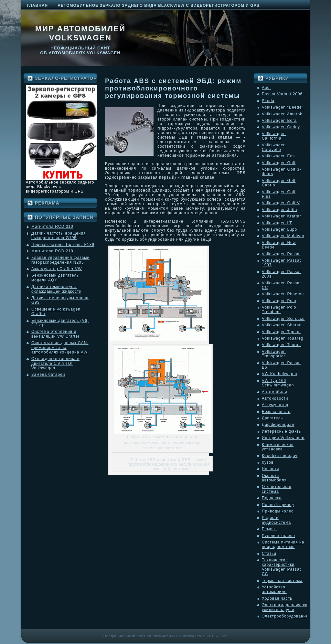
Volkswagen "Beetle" (283, 107)
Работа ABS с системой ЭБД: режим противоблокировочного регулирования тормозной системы (173, 88)
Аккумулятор (275, 405)
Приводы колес (278, 511)
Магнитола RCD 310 (52, 227)
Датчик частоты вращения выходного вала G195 (59, 236)
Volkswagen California (274, 136)
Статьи (269, 554)
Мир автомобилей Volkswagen (80, 33)
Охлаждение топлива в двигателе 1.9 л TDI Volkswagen (55, 363)
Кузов (268, 462)
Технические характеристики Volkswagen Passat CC (281, 567)
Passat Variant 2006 (282, 94)
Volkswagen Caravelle (274, 147)
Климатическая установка (278, 447)
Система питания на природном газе (283, 544)
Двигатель (272, 418)
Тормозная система (282, 581)
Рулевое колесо (278, 536)
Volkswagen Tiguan (281, 332)
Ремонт (269, 529)
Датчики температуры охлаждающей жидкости (56, 289)
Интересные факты (282, 431)
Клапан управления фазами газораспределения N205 (60, 260)
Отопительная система (277, 489)
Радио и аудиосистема (276, 520)
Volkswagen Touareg (283, 338)
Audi (266, 88)
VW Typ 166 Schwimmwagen (278, 383)
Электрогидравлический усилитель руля (287, 607)
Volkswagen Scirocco (283, 319)
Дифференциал (278, 425)
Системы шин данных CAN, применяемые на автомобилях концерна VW (60, 348)
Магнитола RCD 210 (52, 251)
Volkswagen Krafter (281, 216)
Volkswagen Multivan (283, 236)
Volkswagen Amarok (282, 114)
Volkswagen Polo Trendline (279, 310)
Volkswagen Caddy (281, 127)
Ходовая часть (277, 598)
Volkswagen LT (277, 223)
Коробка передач (280, 456)
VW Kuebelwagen (279, 374)
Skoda (268, 101)
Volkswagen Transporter (274, 354)
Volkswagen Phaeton (283, 294)
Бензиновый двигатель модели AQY (55, 278)
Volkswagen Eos (278, 156)
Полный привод (278, 505)
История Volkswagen (283, 438)
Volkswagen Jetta (279, 210)
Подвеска (272, 498)
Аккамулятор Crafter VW (57, 269)
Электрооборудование (285, 616)
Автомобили (274, 392)
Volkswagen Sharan (282, 325)
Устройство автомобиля (274, 589)
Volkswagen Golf (279, 163)
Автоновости (275, 398)
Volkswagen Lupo (279, 229)
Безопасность (276, 412)
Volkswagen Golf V (281, 203)
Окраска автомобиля (274, 478)
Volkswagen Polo (279, 301)
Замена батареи (48, 375)
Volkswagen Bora (279, 121)
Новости (270, 469)
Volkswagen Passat (281, 254)
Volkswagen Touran (281, 345)
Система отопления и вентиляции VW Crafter (55, 334)
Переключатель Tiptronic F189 (63, 245)
